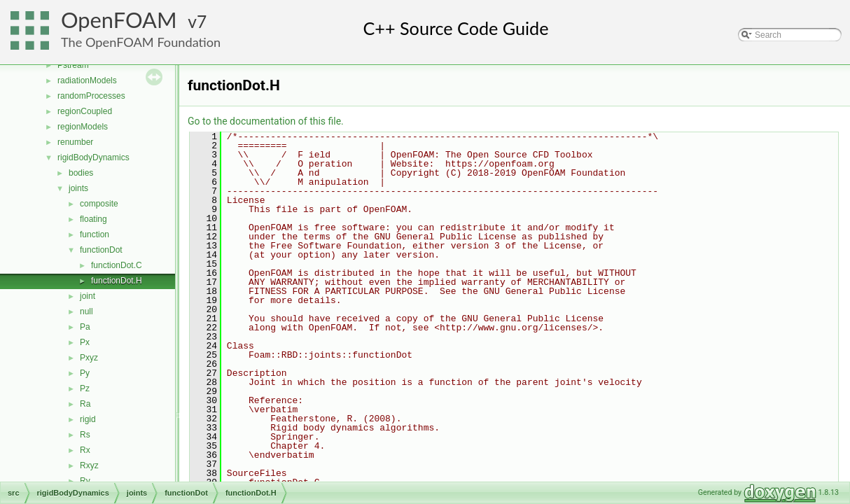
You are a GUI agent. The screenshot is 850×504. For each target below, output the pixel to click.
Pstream (73, 65)
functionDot (101, 250)
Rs (85, 435)
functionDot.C (117, 265)
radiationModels (87, 80)
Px (85, 342)
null (86, 311)
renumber (75, 142)
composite (99, 204)
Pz (85, 388)
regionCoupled (85, 111)
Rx (85, 450)
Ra (85, 404)
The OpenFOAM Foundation (141, 42)
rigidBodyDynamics (93, 157)
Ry (85, 481)
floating (93, 219)
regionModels (83, 127)
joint (88, 296)
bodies (81, 173)
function (95, 234)
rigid (88, 419)
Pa (85, 327)
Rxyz (89, 465)
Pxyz (89, 358)
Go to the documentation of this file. (266, 121)
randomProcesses (91, 96)
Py (85, 373)
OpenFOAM (119, 20)
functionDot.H (117, 281)
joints (78, 188)
